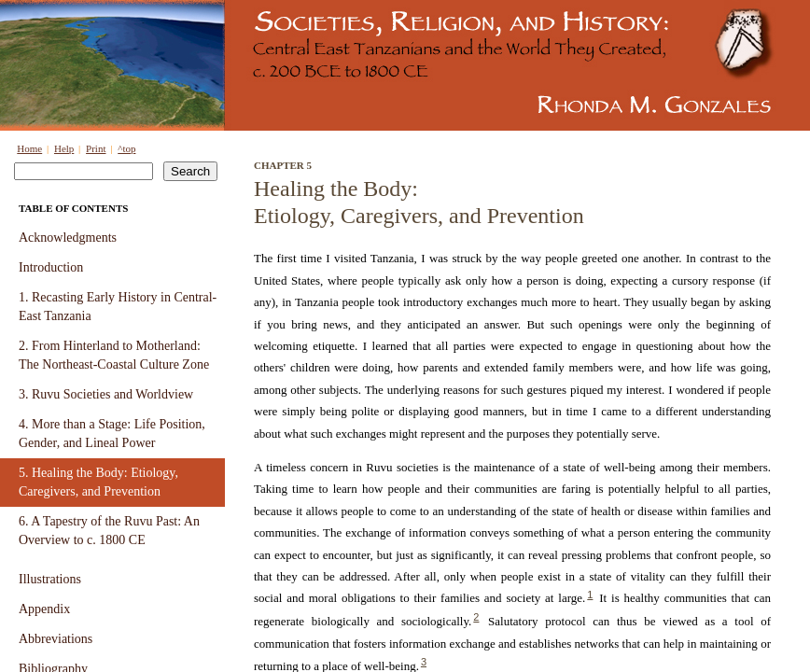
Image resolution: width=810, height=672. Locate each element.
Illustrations (50, 579)
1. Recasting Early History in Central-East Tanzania (118, 307)
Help (64, 148)
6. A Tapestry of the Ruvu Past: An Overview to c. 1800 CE (109, 531)
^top (126, 148)
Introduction (51, 267)
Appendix (44, 609)
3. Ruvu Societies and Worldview (106, 394)
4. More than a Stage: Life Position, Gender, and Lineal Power (112, 434)
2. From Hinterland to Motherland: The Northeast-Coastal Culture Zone (114, 355)
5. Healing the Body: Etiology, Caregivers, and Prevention (98, 482)
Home (29, 148)
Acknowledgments (68, 238)
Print (96, 148)
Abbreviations (56, 639)
